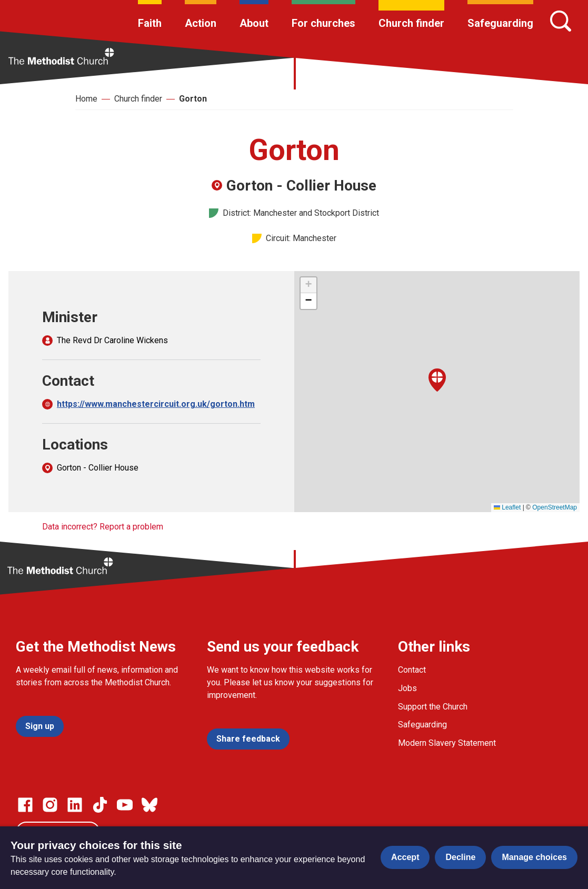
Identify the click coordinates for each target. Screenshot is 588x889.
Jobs (407, 688)
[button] (437, 380)
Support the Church (433, 707)
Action (201, 23)
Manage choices (534, 857)
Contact (412, 670)
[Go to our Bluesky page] (150, 805)
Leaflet (507, 507)
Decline (460, 857)
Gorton (193, 99)
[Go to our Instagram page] (50, 805)
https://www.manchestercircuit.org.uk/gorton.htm (156, 404)
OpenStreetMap (555, 507)
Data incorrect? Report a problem (103, 527)
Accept (405, 857)
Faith (150, 23)
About (254, 23)
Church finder (411, 23)
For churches (323, 23)
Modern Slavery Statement (447, 743)
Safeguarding (500, 23)
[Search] (561, 21)
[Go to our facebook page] (25, 805)
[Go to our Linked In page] (75, 805)
